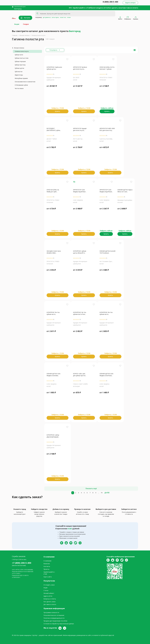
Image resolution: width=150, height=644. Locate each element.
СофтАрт (35, 635)
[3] (78, 493)
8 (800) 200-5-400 (110, 2)
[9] (96, 493)
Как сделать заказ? (116, 8)
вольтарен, (55, 17)
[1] (73, 493)
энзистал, (63, 17)
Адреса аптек (103, 8)
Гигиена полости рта (38, 35)
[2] (76, 493)
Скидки (26, 24)
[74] (102, 493)
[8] (93, 493)
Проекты (94, 8)
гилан (68, 17)
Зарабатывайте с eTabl (82, 8)
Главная (15, 35)
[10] (99, 493)
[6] (87, 493)
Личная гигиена (24, 35)
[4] (81, 493)
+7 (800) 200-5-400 (22, 563)
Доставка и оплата (131, 8)
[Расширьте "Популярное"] (55, 50)
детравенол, (47, 17)
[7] (90, 493)
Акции (17, 24)
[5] (84, 493)
